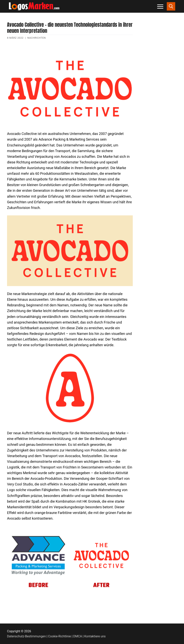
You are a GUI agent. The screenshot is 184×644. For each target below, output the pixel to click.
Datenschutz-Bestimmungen (26, 636)
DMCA (78, 636)
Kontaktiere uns (95, 636)
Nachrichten (37, 38)
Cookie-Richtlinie (60, 636)
